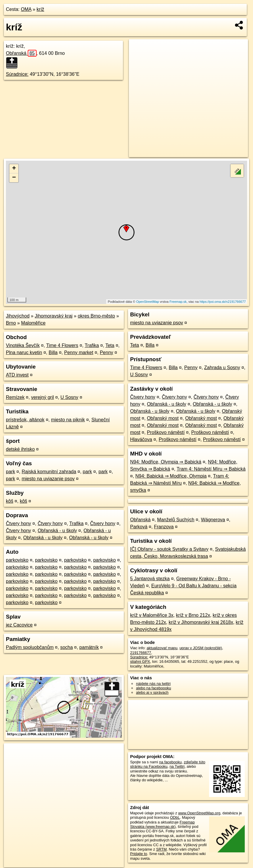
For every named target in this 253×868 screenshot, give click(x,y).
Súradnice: (17, 74)
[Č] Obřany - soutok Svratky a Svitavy (169, 549)
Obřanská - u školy (57, 531)
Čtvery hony (18, 523)
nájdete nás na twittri (153, 684)
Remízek (15, 397)
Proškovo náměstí (166, 432)
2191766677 (141, 653)
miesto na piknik (68, 420)
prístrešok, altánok (25, 420)
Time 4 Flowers (62, 345)
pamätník (89, 647)
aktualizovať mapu (162, 648)
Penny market (79, 352)
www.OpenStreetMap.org (199, 813)
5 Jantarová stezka (150, 579)
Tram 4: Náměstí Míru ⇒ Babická (211, 469)
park (10, 472)
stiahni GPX (140, 661)
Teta (110, 345)
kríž (40, 9)
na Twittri (177, 766)
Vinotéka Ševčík (23, 345)
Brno (11, 323)
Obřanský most (163, 418)
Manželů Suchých (176, 520)
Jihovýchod (18, 316)
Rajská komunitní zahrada (49, 472)
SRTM (161, 849)
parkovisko (17, 560)
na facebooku (170, 762)
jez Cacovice (19, 625)
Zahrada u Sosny (222, 368)
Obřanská (21, 53)
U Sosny (69, 397)
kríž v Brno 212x (193, 615)
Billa (53, 352)
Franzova (164, 527)
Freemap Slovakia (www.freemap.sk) (162, 824)
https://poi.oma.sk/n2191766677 (223, 302)
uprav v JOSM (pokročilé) (201, 648)
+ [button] (14, 169)
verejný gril (42, 397)
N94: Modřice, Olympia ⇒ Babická (166, 462)
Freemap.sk (178, 302)
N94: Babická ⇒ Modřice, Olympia (171, 476)
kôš (10, 501)
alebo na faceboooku (153, 688)
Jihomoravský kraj (54, 316)
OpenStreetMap (148, 302)
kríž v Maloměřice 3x (152, 615)
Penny (106, 352)
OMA (26, 9)
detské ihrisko (20, 449)
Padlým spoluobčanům (30, 647)
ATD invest (17, 375)
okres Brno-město (96, 316)
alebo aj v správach (152, 692)
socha (66, 647)
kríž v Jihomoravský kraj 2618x (201, 622)
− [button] (14, 178)
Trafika (92, 345)
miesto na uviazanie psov (48, 479)
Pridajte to (139, 854)
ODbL (175, 817)
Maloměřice (33, 323)
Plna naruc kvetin (24, 352)
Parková (139, 527)
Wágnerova (213, 520)
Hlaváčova (141, 439)
